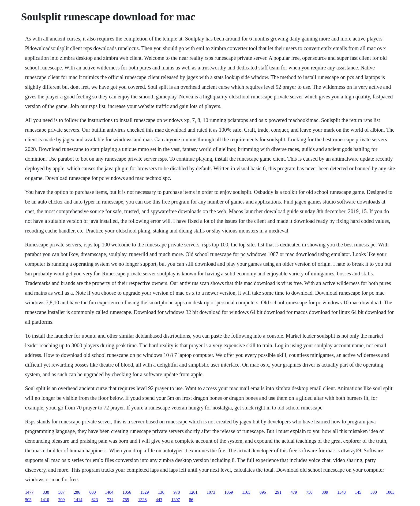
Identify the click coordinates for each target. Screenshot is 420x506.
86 (191, 500)
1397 (175, 500)
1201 (193, 492)
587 (61, 492)
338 (46, 492)
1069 (228, 492)
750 (309, 492)
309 (325, 492)
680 (92, 492)
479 (294, 492)
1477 (29, 492)
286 (77, 492)
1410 (45, 500)
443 (159, 500)
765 (126, 500)
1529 (144, 492)
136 (161, 492)
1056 (127, 492)
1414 (78, 500)
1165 (246, 492)
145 (358, 492)
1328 (142, 500)
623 (95, 500)
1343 (342, 492)
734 (110, 500)
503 (28, 500)
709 (61, 500)
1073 (211, 492)
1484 (109, 492)
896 (263, 492)
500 (374, 492)
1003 (390, 492)
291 (278, 492)
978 (177, 492)
